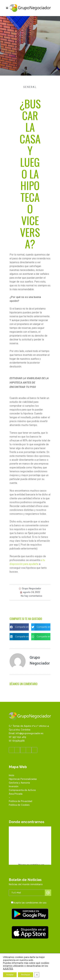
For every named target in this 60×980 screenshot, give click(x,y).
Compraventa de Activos (22, 790)
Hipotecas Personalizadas (23, 779)
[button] (19, 627)
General (30, 87)
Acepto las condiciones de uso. (30, 903)
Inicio (12, 775)
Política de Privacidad (20, 801)
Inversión (14, 786)
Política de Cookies (19, 805)
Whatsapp (28, 974)
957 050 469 (20, 971)
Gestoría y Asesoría (19, 783)
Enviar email (28, 978)
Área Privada (16, 794)
